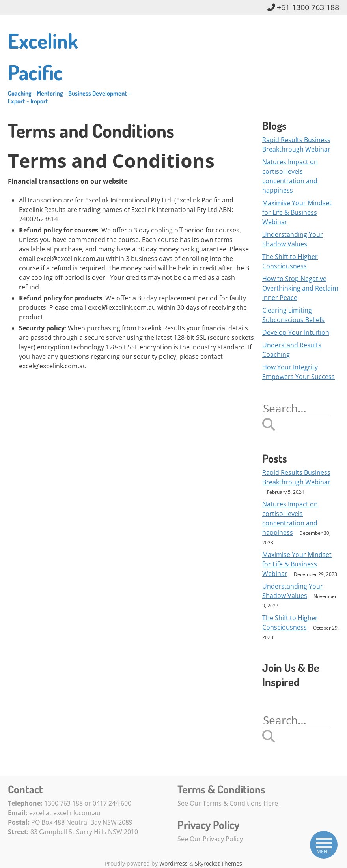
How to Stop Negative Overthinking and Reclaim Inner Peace (300, 288)
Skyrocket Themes (218, 863)
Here (271, 803)
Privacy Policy (223, 839)
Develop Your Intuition (296, 332)
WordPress (173, 863)
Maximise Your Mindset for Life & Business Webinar (297, 212)
